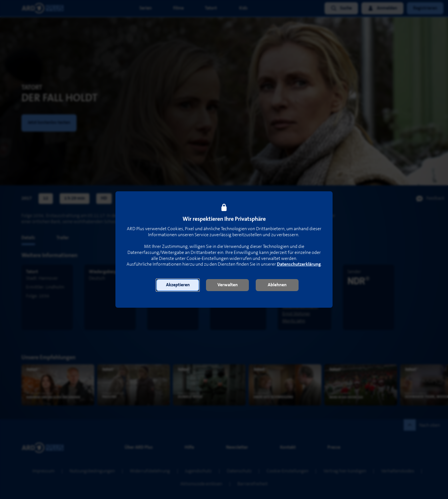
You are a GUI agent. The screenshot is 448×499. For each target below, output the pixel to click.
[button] (178, 285)
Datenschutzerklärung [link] (299, 264)
